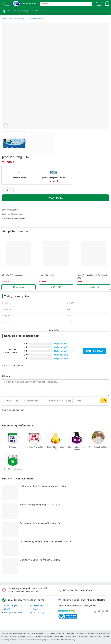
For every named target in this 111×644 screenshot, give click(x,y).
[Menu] (7, 3)
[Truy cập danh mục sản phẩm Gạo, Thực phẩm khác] (98, 441)
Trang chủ (6, 19)
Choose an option (19, 178)
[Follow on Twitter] (99, 611)
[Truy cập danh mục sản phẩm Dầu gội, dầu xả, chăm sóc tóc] (77, 442)
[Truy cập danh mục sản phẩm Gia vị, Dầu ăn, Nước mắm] (55, 442)
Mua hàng (55, 198)
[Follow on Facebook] (91, 611)
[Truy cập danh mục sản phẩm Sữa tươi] (13, 441)
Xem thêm (55, 330)
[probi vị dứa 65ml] (56, 254)
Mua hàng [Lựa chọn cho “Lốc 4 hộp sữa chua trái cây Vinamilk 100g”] (94, 287)
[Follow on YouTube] (107, 611)
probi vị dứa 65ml (46, 275)
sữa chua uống (20, 218)
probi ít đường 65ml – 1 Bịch (54, 178)
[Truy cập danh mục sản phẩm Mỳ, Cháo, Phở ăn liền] (34, 441)
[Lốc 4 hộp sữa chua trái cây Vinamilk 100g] (94, 254)
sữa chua (10, 218)
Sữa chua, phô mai (36, 19)
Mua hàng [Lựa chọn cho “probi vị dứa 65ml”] (56, 287)
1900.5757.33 (24, 600)
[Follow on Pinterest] (103, 611)
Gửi (104, 401)
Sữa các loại (19, 19)
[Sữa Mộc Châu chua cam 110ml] (18, 254)
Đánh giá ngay (95, 351)
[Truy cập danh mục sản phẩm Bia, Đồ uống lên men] (13, 463)
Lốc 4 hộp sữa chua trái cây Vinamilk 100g (92, 276)
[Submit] (90, 4)
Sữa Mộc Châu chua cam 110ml (15, 275)
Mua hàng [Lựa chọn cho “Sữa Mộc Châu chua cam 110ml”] (18, 287)
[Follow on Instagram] (95, 611)
